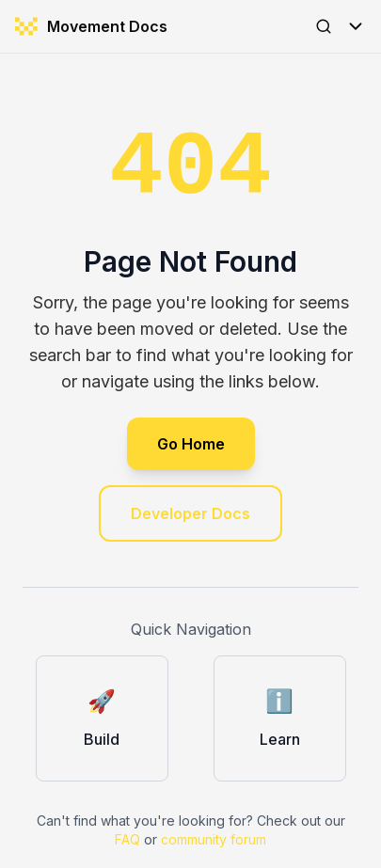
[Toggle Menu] (356, 26)
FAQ (127, 839)
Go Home (191, 444)
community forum (214, 839)
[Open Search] (324, 26)
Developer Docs (190, 513)
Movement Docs (91, 26)
